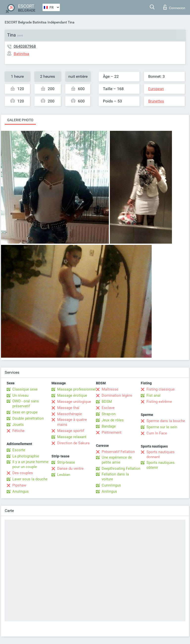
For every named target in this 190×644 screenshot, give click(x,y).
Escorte (19, 450)
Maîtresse (110, 389)
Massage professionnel (77, 389)
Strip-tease (66, 462)
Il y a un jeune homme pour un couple (30, 464)
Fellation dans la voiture (115, 477)
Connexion (174, 7)
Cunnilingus (111, 485)
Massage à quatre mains (72, 422)
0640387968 (25, 46)
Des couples (23, 473)
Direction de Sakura (73, 443)
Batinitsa (40, 22)
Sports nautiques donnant (161, 454)
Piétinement (112, 432)
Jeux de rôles (113, 420)
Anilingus (109, 491)
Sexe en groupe (25, 412)
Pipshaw (19, 485)
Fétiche (18, 431)
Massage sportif (71, 431)
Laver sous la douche (30, 479)
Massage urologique (74, 402)
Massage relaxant (72, 437)
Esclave (108, 408)
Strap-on (109, 414)
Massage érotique (72, 395)
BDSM (107, 402)
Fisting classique (161, 389)
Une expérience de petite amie (117, 460)
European (156, 89)
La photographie (26, 456)
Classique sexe (25, 389)
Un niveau (20, 395)
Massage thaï (68, 408)
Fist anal (154, 395)
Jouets (18, 425)
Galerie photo (20, 120)
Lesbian (64, 475)
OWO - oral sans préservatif (26, 404)
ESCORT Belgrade (18, 22)
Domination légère (117, 395)
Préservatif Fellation (118, 452)
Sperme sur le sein (162, 427)
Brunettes (156, 101)
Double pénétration (28, 418)
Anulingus (21, 491)
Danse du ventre (70, 468)
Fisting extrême (159, 402)
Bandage (109, 426)
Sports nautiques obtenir (161, 465)
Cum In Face (157, 433)
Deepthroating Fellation (121, 468)
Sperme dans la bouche (166, 421)
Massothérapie (70, 414)
